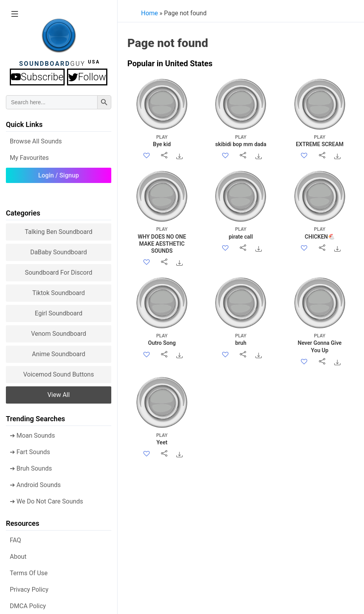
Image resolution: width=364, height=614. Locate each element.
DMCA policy (28, 606)
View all (59, 395)
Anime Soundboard (58, 354)
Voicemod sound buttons (58, 374)
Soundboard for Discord (58, 273)
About (18, 557)
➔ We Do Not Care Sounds (46, 501)
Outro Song (162, 339)
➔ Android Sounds (35, 485)
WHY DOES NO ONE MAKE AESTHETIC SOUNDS (162, 240)
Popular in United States (170, 63)
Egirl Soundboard (59, 313)
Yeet (162, 439)
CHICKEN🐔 (320, 233)
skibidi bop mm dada (241, 140)
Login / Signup (59, 175)
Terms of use (29, 573)
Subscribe (37, 77)
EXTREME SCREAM (320, 140)
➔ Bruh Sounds (31, 468)
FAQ (15, 540)
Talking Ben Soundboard (59, 232)
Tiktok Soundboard (58, 293)
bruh (241, 339)
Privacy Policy (29, 590)
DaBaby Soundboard (59, 252)
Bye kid (162, 140)
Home (149, 13)
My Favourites (29, 158)
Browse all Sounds (36, 141)
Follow (87, 77)
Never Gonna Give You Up (320, 343)
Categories (23, 213)
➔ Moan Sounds (32, 436)
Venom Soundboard (59, 334)
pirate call (241, 233)
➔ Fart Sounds (30, 452)
